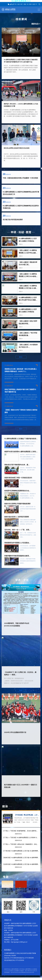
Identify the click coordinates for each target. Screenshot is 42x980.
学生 (15, 4)
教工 (22, 4)
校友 (19, 4)
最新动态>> (36, 24)
